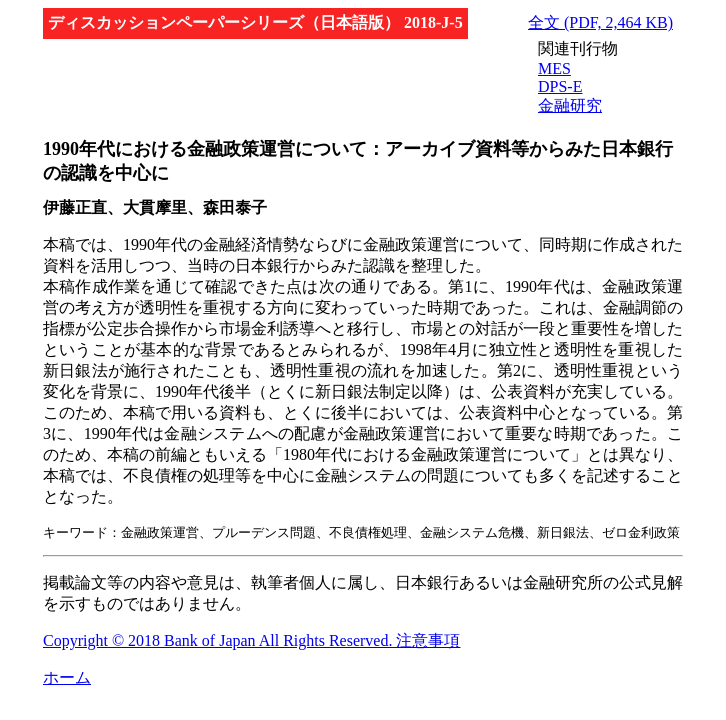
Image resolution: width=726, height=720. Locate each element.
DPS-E (560, 86)
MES (554, 68)
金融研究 (570, 105)
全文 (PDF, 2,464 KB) (600, 22)
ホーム (67, 677)
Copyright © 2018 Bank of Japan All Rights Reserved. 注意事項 (251, 640)
